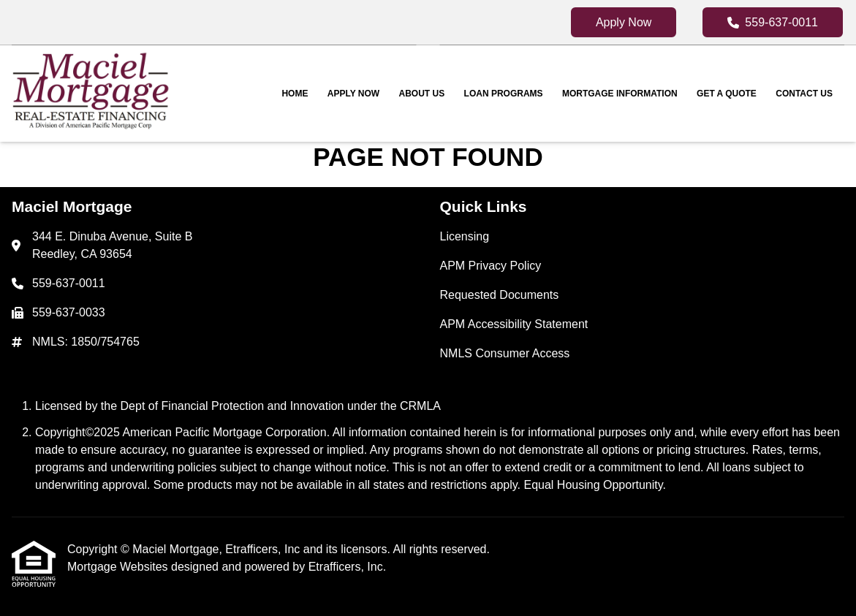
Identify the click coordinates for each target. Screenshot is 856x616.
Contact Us (804, 94)
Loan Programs (504, 94)
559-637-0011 (773, 22)
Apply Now (624, 22)
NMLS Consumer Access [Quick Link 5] (505, 353)
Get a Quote (727, 94)
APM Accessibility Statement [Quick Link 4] (514, 324)
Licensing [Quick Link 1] (465, 236)
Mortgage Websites (119, 567)
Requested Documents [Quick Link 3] (500, 295)
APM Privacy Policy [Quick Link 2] (491, 266)
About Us (422, 94)
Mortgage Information (620, 94)
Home (295, 94)
